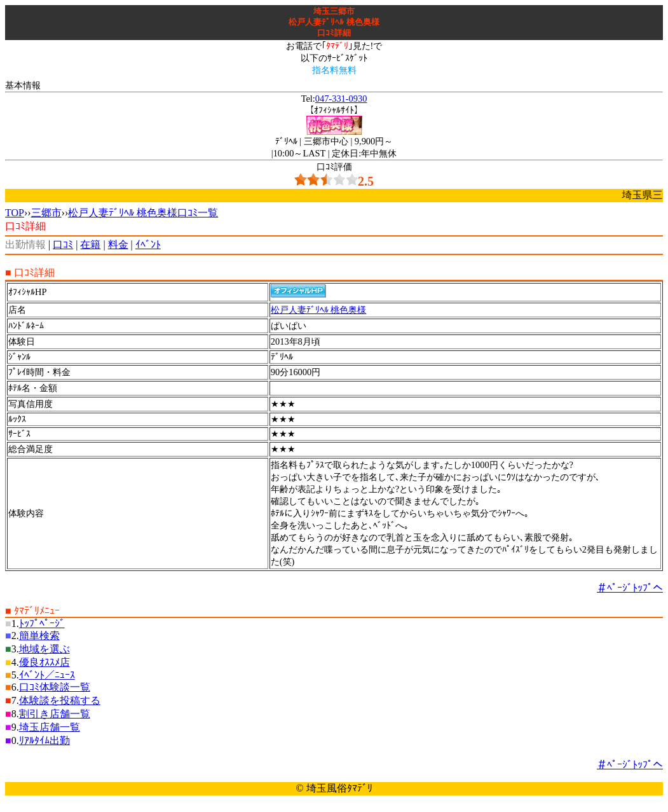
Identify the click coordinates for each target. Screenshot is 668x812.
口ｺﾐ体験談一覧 (55, 687)
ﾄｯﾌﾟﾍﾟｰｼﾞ (42, 623)
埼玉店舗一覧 (50, 727)
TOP (15, 213)
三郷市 (46, 213)
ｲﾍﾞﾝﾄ (148, 244)
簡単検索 (39, 636)
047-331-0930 (341, 99)
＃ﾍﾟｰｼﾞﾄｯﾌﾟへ (630, 588)
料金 (118, 244)
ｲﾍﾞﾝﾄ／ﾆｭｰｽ (47, 675)
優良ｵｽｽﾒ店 (44, 662)
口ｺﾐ (63, 244)
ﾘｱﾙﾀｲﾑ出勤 (44, 740)
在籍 (90, 244)
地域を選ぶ (44, 649)
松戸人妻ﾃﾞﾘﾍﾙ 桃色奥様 (319, 310)
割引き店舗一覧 (55, 714)
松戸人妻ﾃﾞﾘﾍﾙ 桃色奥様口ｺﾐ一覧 (143, 213)
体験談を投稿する (60, 700)
